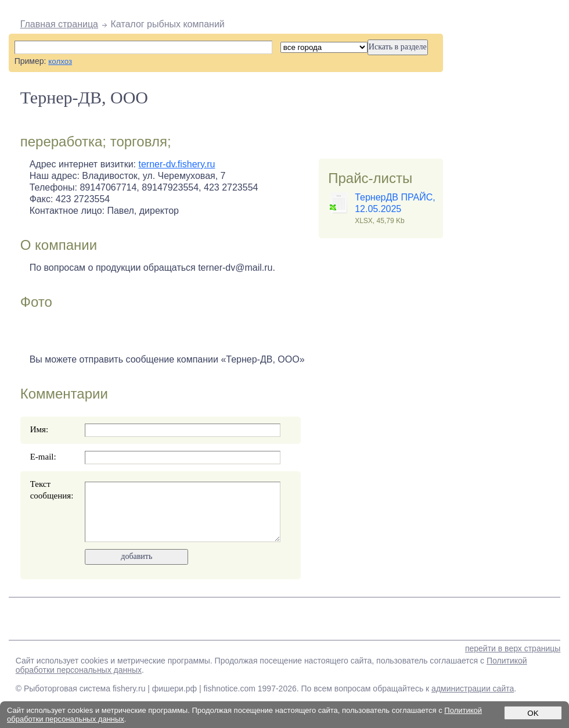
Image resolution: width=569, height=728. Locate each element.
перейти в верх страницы (513, 648)
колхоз (60, 61)
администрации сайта (473, 688)
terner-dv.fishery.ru (177, 164)
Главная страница (59, 24)
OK (533, 713)
